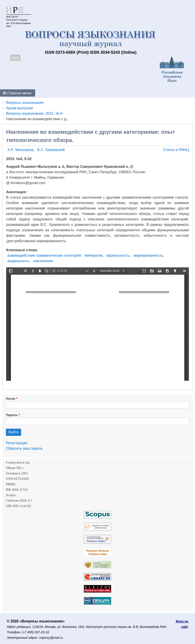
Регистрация (17, 443)
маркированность (148, 255)
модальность (18, 261)
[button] (18, 93)
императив (94, 255)
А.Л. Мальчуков (20, 150)
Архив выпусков (19, 108)
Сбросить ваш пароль (24, 448)
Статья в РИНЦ (176, 150)
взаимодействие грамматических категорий (44, 255)
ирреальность (118, 255)
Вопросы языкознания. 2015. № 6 (34, 113)
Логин (11, 399)
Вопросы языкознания (25, 103)
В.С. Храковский (51, 150)
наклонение (43, 261)
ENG (15, 58)
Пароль (12, 415)
